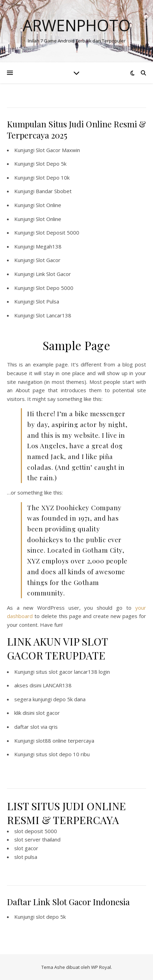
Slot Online (49, 205)
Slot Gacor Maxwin (58, 150)
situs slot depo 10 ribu (63, 754)
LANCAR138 (57, 685)
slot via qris (44, 727)
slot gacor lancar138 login (79, 672)
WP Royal (101, 967)
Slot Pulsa (47, 301)
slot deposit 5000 (36, 831)
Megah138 (49, 246)
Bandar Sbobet (54, 191)
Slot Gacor (48, 260)
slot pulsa (26, 857)
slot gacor (48, 713)
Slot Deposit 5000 (58, 232)
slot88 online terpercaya (65, 741)
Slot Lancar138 (54, 315)
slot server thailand (37, 839)
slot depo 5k (51, 917)
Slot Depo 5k (51, 164)
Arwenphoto (77, 25)
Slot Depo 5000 (55, 288)
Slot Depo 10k (53, 177)
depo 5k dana (69, 699)
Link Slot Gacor (53, 274)
